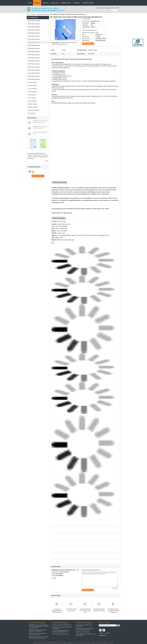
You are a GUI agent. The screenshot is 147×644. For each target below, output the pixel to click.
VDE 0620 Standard (33, 107)
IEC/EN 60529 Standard (43, 14)
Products (37, 3)
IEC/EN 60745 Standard (34, 73)
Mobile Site (103, 635)
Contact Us (77, 3)
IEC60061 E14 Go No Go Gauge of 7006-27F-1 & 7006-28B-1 (38, 631)
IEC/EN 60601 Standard (34, 49)
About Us (45, 3)
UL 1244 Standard (32, 89)
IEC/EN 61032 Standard (34, 67)
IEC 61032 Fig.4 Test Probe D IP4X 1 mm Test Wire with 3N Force (85, 629)
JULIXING (111, 643)
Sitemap (107, 633)
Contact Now (89, 44)
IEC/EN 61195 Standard (34, 70)
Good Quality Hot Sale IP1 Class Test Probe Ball (85, 611)
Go (119, 10)
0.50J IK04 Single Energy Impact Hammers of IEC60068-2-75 (61, 631)
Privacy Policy (37, 643)
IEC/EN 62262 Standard (34, 76)
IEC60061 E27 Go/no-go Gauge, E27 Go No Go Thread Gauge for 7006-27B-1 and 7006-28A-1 (39, 626)
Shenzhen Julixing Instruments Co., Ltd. (63, 188)
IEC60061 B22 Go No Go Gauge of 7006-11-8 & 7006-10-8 (38, 634)
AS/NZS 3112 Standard (34, 110)
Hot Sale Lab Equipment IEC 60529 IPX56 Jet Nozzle (57, 611)
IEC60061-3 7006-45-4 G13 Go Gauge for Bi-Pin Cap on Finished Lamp (39, 637)
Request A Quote (88, 3)
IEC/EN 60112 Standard (34, 30)
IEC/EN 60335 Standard (34, 39)
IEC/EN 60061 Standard (34, 21)
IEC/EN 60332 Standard (34, 36)
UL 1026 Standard (32, 82)
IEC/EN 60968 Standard (34, 61)
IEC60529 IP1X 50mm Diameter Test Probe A (99, 610)
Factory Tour (55, 3)
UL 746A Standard (32, 101)
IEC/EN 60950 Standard (34, 58)
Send (118, 625)
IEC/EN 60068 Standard (34, 27)
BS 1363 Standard (32, 104)
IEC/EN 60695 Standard (34, 52)
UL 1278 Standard (32, 92)
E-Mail (101, 633)
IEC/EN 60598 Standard (34, 45)
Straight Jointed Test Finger (83, 632)
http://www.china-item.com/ (66, 240)
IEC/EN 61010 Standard (34, 64)
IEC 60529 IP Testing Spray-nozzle (71, 610)
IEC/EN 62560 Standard (34, 79)
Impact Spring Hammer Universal (61, 634)
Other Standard (31, 113)
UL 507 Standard (32, 98)
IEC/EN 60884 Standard (34, 55)
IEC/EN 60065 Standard (34, 24)
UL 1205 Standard (32, 86)
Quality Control (66, 3)
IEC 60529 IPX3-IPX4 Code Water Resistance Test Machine (113, 611)
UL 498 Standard (32, 95)
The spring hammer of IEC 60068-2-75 (62, 625)
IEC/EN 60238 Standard (34, 33)
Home (30, 3)
